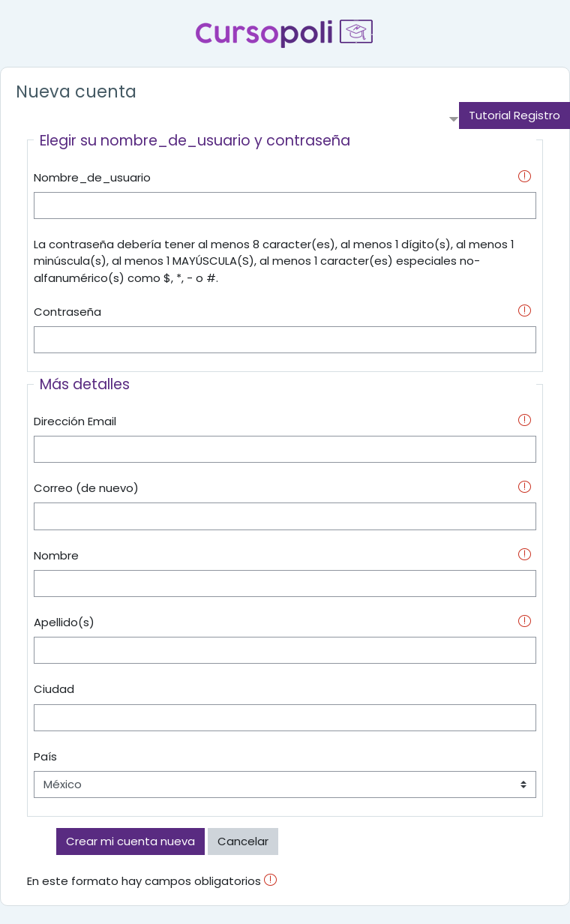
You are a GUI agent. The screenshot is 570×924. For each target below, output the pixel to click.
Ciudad (54, 689)
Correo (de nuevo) (86, 488)
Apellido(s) (64, 622)
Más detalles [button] (85, 384)
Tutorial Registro (514, 115)
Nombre (56, 555)
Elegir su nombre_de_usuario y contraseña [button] (195, 141)
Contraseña (67, 312)
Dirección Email (75, 421)
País (45, 756)
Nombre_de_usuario (92, 177)
